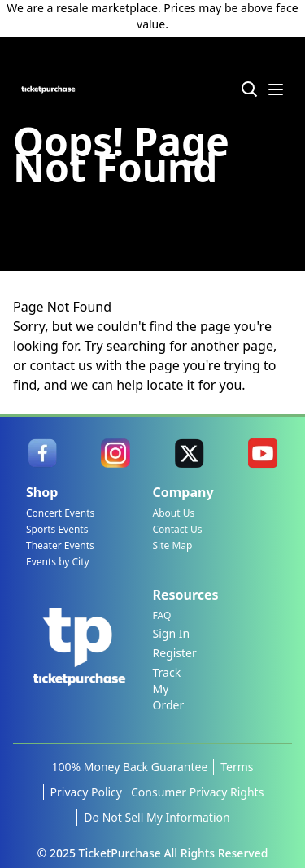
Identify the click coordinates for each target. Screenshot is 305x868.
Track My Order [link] (169, 689)
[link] (42, 453)
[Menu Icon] (276, 89)
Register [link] (175, 653)
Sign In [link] (172, 633)
